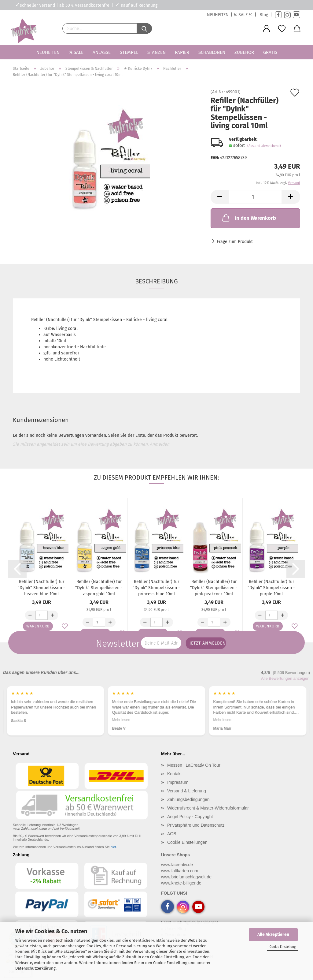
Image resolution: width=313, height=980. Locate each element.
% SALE (76, 52)
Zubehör (244, 52)
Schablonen (212, 52)
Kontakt (174, 774)
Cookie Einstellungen (187, 842)
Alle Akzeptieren (273, 935)
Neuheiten (48, 52)
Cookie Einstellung (283, 947)
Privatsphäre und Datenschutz (196, 825)
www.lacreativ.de (177, 865)
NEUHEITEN (218, 15)
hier (113, 847)
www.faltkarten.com (180, 871)
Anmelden (160, 444)
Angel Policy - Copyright (190, 817)
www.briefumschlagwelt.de (186, 877)
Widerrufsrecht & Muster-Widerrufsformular (208, 808)
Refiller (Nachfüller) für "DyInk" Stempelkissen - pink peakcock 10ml (214, 588)
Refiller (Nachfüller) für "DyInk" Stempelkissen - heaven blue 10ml (41, 588)
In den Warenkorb (249, 218)
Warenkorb (38, 626)
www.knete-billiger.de (181, 883)
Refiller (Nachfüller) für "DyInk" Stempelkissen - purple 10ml (271, 588)
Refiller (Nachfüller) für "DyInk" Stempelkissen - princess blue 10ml (156, 588)
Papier (182, 52)
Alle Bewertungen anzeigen (285, 678)
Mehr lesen (222, 720)
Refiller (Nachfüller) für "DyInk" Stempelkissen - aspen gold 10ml (99, 588)
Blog (264, 15)
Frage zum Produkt (235, 242)
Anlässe (102, 52)
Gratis (270, 52)
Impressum (178, 782)
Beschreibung (156, 281)
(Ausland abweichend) (264, 146)
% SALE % (243, 15)
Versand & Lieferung (187, 791)
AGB (172, 834)
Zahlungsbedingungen (188, 799)
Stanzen (156, 52)
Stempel (129, 52)
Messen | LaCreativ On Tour (194, 765)
